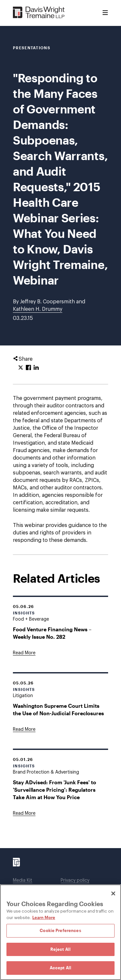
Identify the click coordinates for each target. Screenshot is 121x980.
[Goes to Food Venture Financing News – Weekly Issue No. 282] (24, 653)
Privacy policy (75, 881)
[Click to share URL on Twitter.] (21, 368)
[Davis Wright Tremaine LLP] (39, 13)
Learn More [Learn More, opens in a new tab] (44, 917)
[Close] (113, 893)
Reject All (60, 949)
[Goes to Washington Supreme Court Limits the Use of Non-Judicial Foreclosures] (24, 729)
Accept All (60, 968)
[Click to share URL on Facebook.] (28, 368)
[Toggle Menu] (105, 13)
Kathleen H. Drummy (38, 309)
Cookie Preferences (60, 930)
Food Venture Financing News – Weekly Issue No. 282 (52, 633)
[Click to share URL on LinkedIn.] (36, 368)
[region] (60, 932)
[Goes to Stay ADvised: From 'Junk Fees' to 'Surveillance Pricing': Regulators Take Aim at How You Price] (24, 813)
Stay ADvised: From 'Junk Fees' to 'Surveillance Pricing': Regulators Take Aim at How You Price (55, 790)
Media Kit (23, 881)
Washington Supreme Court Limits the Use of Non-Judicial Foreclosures (58, 709)
